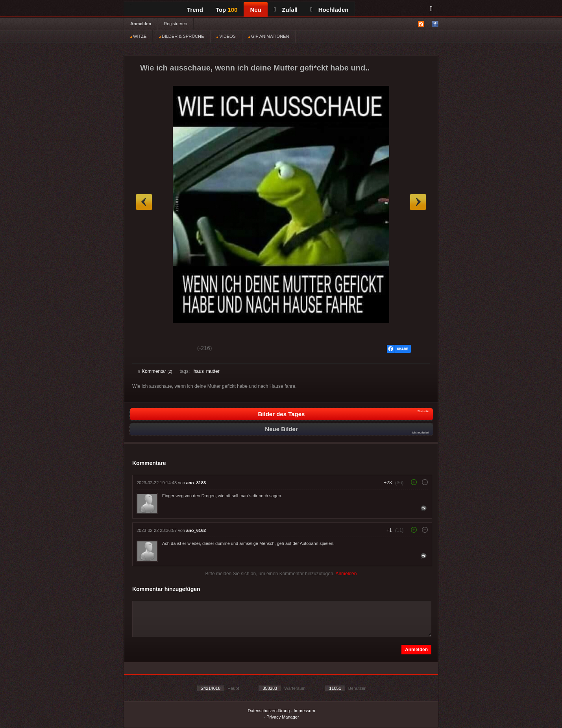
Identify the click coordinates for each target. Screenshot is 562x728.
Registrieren (175, 24)
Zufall (286, 10)
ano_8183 (196, 483)
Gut (147, 349)
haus (199, 371)
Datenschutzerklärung (269, 711)
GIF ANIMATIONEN (269, 36)
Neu (255, 10)
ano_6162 (196, 530)
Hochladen (329, 10)
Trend (195, 10)
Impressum (304, 711)
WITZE (138, 36)
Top (227, 10)
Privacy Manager (283, 717)
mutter (213, 371)
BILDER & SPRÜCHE (181, 36)
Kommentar (155, 371)
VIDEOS (226, 36)
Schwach (177, 349)
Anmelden (141, 24)
